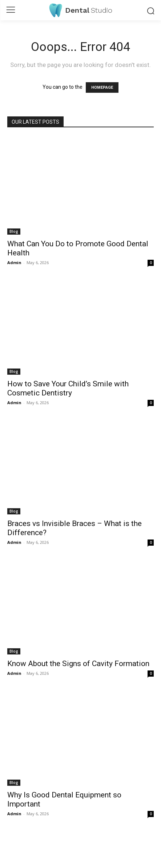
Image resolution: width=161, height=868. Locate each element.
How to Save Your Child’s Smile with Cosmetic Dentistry (68, 388)
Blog (14, 231)
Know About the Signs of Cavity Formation (78, 664)
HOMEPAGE (102, 87)
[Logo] (81, 10)
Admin (14, 262)
